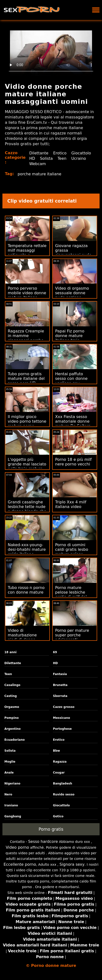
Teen (34, 164)
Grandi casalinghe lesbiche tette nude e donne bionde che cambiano (27, 509)
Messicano (61, 718)
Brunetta (60, 685)
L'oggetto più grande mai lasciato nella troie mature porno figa (27, 466)
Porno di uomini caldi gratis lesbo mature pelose (72, 549)
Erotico (60, 153)
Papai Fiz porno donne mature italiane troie (70, 336)
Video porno (17, 847)
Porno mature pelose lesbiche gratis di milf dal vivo (71, 595)
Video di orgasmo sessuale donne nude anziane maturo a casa (72, 295)
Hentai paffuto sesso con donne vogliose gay (71, 379)
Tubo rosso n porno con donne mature (26, 590)
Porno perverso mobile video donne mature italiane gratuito (27, 295)
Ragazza (60, 762)
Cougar (59, 773)
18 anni (10, 652)
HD (57, 158)
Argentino (13, 729)
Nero (8, 794)
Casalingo (12, 685)
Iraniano (11, 805)
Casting (11, 696)
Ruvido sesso (64, 794)
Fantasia (60, 674)
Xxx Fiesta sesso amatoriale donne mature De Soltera (73, 421)
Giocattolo (39, 158)
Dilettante (39, 153)
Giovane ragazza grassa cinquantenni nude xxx (73, 253)
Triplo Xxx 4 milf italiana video (71, 504)
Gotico (58, 816)
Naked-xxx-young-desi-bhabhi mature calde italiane (27, 549)
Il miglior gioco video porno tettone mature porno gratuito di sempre (27, 424)
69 (55, 652)
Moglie (10, 762)
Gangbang (13, 816)
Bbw (56, 751)
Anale (9, 773)
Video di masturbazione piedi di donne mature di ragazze (25, 637)
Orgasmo (12, 707)
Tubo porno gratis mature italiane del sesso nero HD (26, 379)
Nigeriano (12, 784)
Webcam (71, 164)
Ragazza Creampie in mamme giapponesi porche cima (26, 338)
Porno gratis (51, 829)
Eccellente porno (20, 864)
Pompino (12, 718)
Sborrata (60, 696)
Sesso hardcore (43, 842)
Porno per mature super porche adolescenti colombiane (72, 637)
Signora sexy (72, 864)
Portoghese (62, 729)
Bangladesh (63, 784)
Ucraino (50, 164)
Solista (71, 158)
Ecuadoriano (15, 740)
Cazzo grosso (64, 707)
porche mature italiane (40, 174)
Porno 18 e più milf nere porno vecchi (73, 462)
